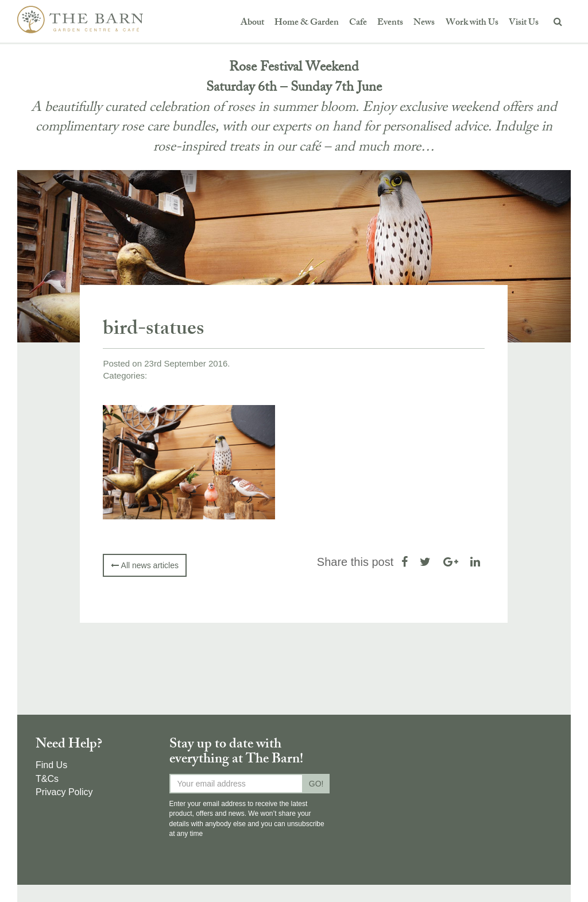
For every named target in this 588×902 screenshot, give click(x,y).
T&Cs (47, 779)
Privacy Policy (64, 792)
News (424, 23)
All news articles (144, 565)
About (252, 23)
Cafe (358, 23)
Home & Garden (307, 23)
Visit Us (524, 23)
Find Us (51, 765)
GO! (316, 784)
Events (390, 23)
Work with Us (472, 23)
